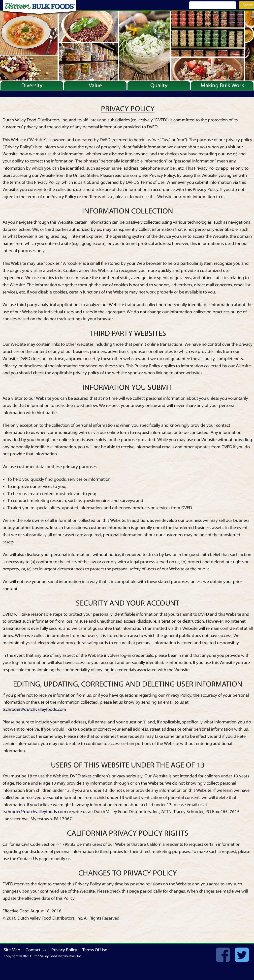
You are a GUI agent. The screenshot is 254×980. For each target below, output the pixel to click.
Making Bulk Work (222, 85)
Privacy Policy (64, 950)
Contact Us (36, 950)
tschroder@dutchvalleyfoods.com (34, 709)
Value (95, 85)
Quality (159, 85)
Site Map (12, 950)
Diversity (32, 85)
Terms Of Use (95, 950)
